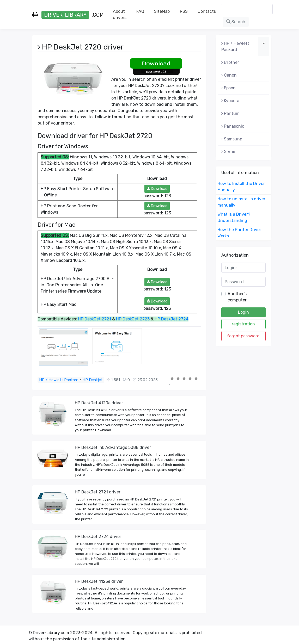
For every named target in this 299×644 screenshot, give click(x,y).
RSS (184, 11)
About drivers (120, 14)
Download (157, 189)
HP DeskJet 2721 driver (98, 492)
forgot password (243, 336)
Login (243, 312)
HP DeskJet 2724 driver (98, 537)
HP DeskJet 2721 (94, 319)
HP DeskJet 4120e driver (99, 403)
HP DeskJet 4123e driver (99, 581)
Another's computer (237, 297)
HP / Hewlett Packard (59, 380)
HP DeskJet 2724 (172, 319)
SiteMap (162, 11)
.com (68, 15)
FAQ (140, 11)
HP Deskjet (93, 380)
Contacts (207, 11)
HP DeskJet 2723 (133, 319)
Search (236, 22)
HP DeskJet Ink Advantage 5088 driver (113, 447)
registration (243, 324)
